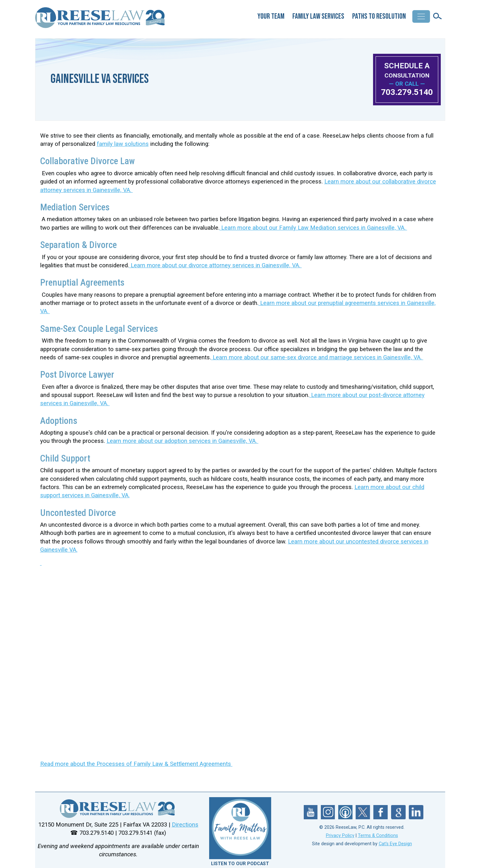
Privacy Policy (340, 836)
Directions (185, 825)
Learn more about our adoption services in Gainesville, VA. (183, 441)
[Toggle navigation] (421, 16)
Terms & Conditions (378, 836)
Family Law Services (318, 16)
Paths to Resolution (379, 16)
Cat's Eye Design (395, 844)
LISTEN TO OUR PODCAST (240, 864)
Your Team (271, 16)
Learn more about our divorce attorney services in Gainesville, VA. (215, 265)
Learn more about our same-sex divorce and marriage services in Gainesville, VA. (317, 357)
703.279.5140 (407, 92)
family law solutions (123, 144)
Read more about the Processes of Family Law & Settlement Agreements (136, 764)
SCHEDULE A (407, 70)
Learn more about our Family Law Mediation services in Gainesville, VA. (313, 228)
